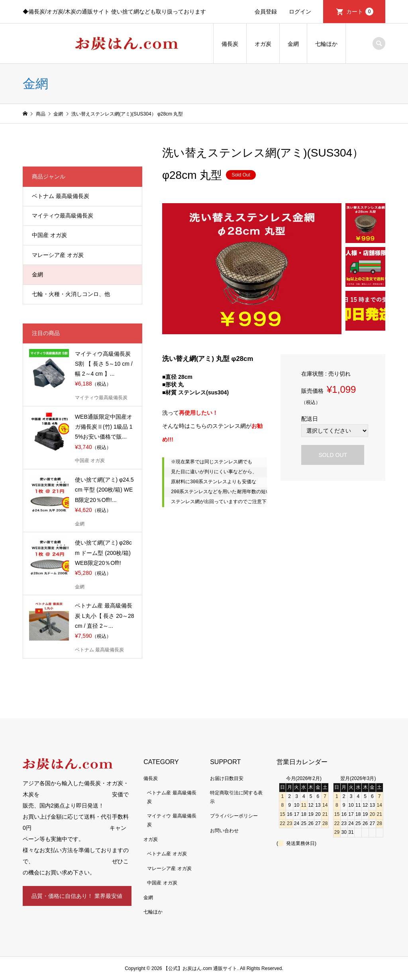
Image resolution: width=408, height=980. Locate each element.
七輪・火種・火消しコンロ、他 (71, 294)
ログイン (300, 12)
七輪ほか (326, 44)
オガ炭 (263, 44)
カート (360, 12)
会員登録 (266, 12)
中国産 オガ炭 (49, 235)
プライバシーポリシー (234, 816)
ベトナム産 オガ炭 (167, 854)
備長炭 (230, 44)
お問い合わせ (224, 831)
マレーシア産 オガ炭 (58, 255)
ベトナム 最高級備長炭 (61, 196)
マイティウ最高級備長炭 (63, 216)
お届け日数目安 (227, 778)
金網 (293, 44)
